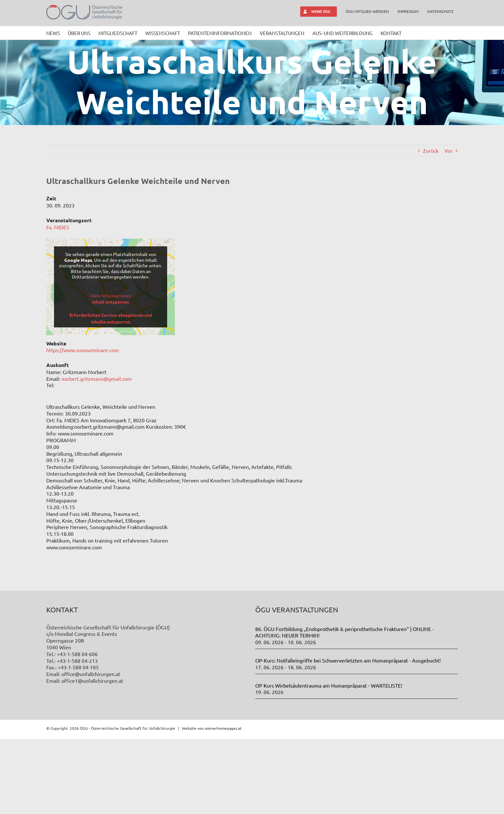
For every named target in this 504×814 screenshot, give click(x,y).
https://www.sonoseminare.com (83, 350)
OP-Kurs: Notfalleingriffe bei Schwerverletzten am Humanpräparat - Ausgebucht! (348, 735)
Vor (449, 151)
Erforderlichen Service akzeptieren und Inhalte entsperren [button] (111, 318)
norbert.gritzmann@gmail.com (97, 379)
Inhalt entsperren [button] (111, 302)
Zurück (431, 151)
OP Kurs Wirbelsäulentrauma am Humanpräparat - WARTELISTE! (329, 760)
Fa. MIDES (58, 227)
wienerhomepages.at (223, 803)
